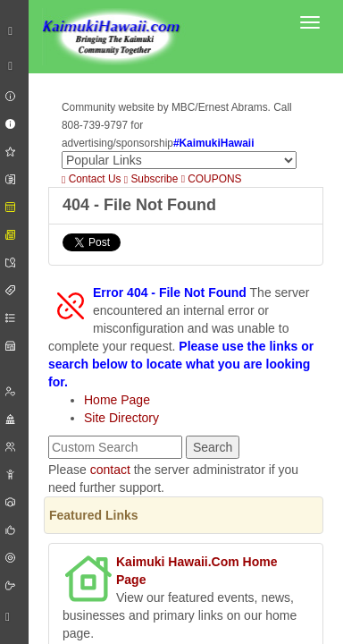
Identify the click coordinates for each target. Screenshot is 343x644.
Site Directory (121, 418)
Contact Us (91, 179)
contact (110, 470)
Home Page (117, 400)
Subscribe (151, 179)
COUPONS (212, 179)
